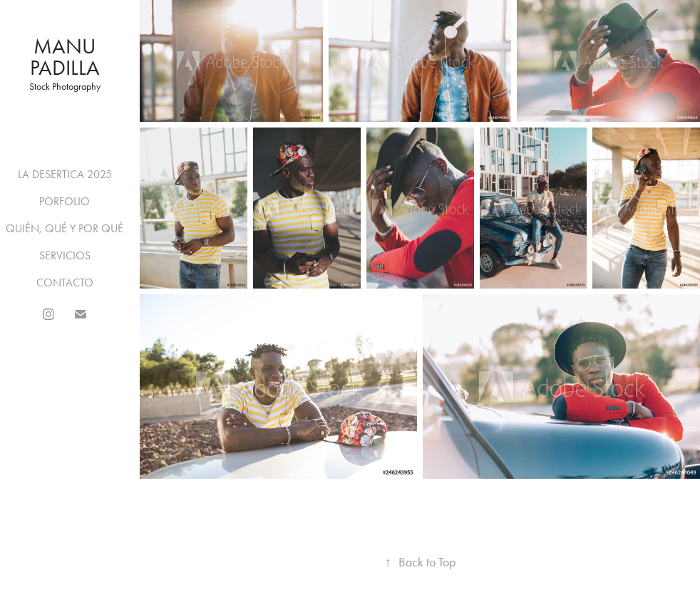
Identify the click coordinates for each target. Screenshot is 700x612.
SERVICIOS (65, 255)
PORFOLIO (65, 201)
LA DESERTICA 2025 (65, 174)
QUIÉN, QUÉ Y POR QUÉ (65, 228)
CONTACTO (65, 282)
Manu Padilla (66, 57)
